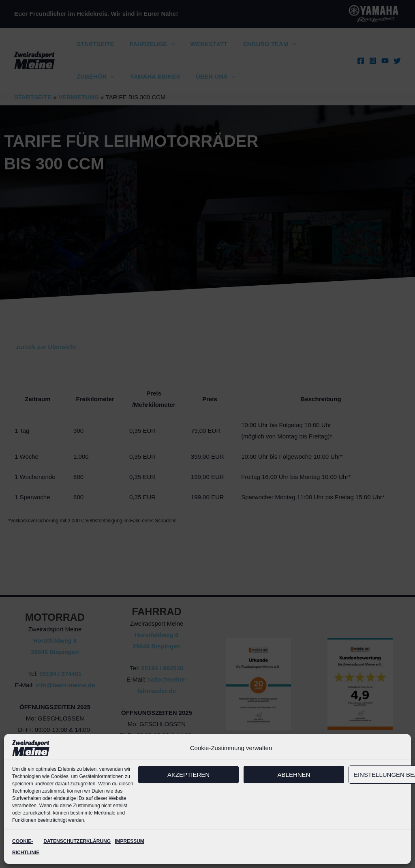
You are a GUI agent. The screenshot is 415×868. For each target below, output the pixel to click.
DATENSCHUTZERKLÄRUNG (77, 841)
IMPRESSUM (129, 841)
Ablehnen (294, 775)
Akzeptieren (188, 775)
